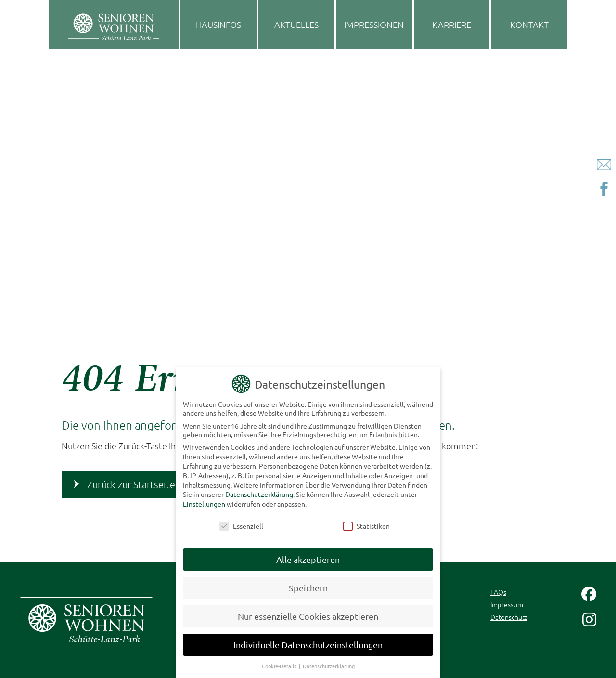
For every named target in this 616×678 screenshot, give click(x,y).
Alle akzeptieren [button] (308, 556)
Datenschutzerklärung (259, 491)
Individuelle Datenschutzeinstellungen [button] (308, 641)
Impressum (507, 604)
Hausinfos (218, 24)
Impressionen (374, 24)
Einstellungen (204, 500)
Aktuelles (296, 24)
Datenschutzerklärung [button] (329, 663)
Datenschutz (509, 617)
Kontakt (529, 24)
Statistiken (366, 522)
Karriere (452, 24)
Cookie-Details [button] (280, 663)
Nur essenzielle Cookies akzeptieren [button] (308, 613)
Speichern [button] (308, 585)
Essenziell (241, 522)
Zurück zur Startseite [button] (131, 484)
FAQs (498, 592)
